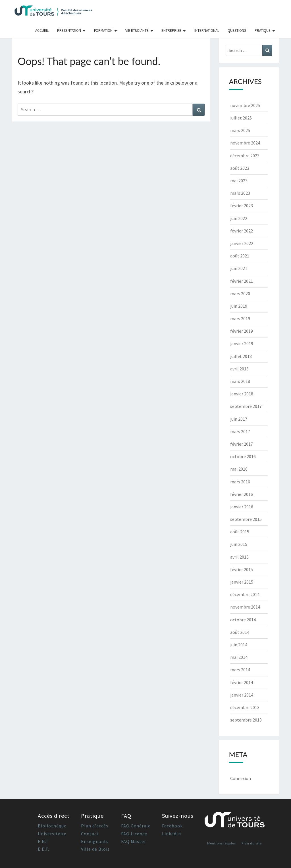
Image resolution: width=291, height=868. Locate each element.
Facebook (172, 826)
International (207, 31)
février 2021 (242, 281)
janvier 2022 (242, 243)
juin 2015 (239, 544)
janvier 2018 (242, 394)
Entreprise (171, 31)
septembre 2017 (246, 406)
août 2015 (240, 532)
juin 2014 (239, 645)
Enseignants (95, 841)
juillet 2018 (241, 356)
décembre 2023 (245, 156)
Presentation (69, 31)
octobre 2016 (243, 456)
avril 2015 (239, 557)
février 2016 (242, 494)
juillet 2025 (241, 118)
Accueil (42, 31)
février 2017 (242, 444)
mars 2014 (240, 670)
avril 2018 (239, 369)
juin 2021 (239, 268)
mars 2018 (240, 381)
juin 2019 (239, 306)
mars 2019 (240, 318)
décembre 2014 (245, 594)
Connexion (241, 778)
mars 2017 (240, 431)
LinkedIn (172, 834)
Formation (103, 31)
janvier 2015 (242, 582)
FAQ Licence (134, 834)
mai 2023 (239, 181)
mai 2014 (239, 657)
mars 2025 (240, 130)
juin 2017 (239, 419)
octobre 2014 (243, 620)
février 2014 (242, 682)
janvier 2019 (242, 343)
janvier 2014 (242, 695)
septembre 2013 (246, 720)
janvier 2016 (242, 507)
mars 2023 (240, 193)
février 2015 (242, 569)
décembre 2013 (245, 707)
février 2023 (242, 206)
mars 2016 (240, 482)
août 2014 (240, 632)
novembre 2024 (245, 143)
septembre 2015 (246, 519)
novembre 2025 (245, 105)
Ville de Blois (95, 849)
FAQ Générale (136, 826)
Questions (237, 31)
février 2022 (242, 231)
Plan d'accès (95, 826)
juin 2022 (239, 218)
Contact (90, 834)
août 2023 (240, 168)
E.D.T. (43, 849)
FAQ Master (134, 841)
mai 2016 (239, 469)
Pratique (263, 31)
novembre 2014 (245, 607)
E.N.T (43, 841)
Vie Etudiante (137, 31)
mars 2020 (240, 293)
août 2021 (240, 256)
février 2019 (242, 331)
